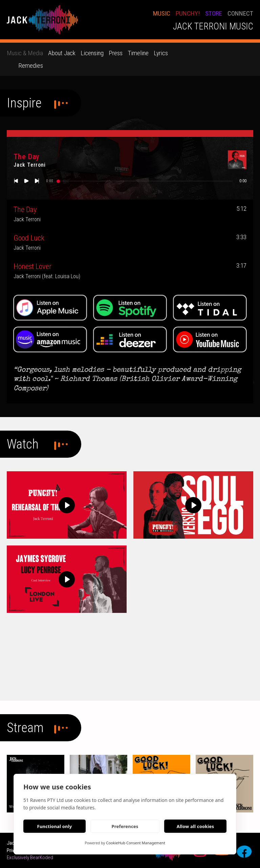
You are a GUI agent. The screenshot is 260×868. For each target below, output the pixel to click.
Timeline (138, 53)
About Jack (62, 53)
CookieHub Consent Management (136, 843)
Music (162, 13)
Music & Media (25, 53)
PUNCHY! (188, 13)
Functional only (55, 826)
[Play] (67, 505)
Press (116, 53)
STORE (214, 13)
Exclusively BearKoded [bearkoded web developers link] (30, 857)
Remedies (31, 66)
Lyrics (161, 53)
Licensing (92, 53)
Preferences (125, 826)
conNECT (240, 13)
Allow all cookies (196, 826)
